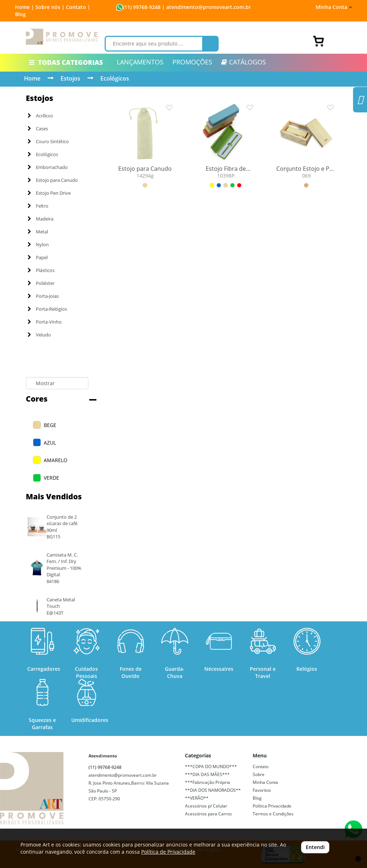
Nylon (38, 244)
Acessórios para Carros (208, 814)
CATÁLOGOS (244, 62)
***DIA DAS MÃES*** (207, 774)
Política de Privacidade (168, 852)
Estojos (70, 78)
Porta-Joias (43, 296)
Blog (20, 14)
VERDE (51, 478)
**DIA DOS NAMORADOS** (213, 790)
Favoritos (262, 790)
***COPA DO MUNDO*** (211, 767)
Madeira (40, 219)
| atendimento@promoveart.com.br (206, 7)
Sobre (259, 774)
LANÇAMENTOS (140, 62)
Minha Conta (334, 7)
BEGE (50, 425)
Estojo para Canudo (53, 180)
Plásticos (41, 270)
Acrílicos (40, 116)
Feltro (38, 206)
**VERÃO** (197, 798)
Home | (25, 7)
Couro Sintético (48, 141)
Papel (38, 257)
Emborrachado (48, 167)
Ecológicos (115, 78)
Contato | (78, 7)
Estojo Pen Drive (49, 193)
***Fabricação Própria (208, 782)
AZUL (50, 443)
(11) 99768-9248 (142, 7)
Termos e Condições (273, 814)
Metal (38, 232)
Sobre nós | (50, 7)
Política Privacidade (272, 806)
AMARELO (56, 460)
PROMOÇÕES (192, 62)
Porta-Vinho (45, 322)
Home (32, 78)
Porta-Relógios (47, 309)
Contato (261, 767)
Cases (38, 128)
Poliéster (41, 283)
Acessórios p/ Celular (206, 806)
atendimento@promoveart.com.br (123, 775)
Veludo (39, 335)
